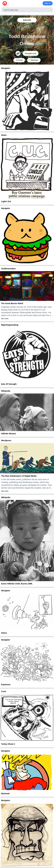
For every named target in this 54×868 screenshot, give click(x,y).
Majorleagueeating (10, 325)
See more (5, 319)
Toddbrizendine (8, 269)
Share (4, 135)
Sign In (48, 3)
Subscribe (27, 20)
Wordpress (6, 440)
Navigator (6, 68)
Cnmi (4, 691)
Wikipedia (6, 391)
